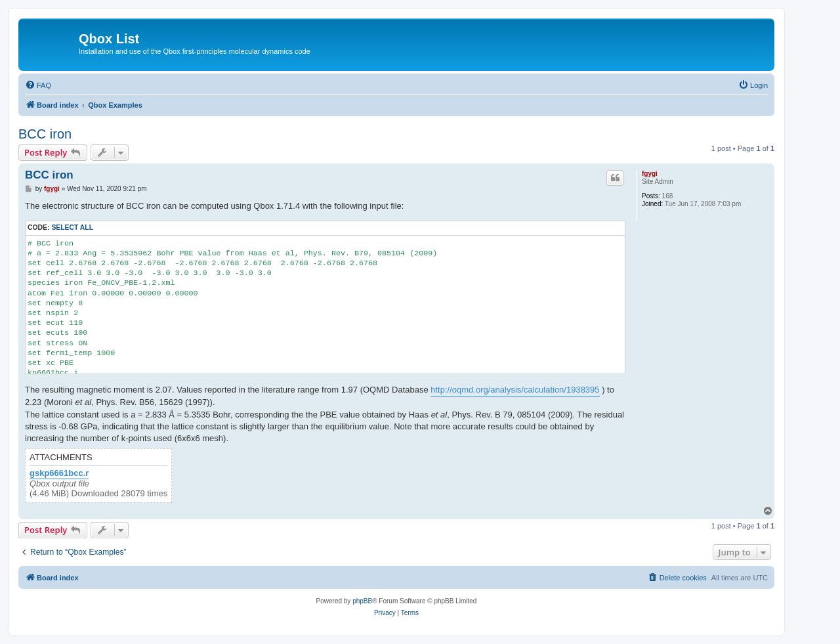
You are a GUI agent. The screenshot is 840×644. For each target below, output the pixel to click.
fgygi (650, 174)
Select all (72, 227)
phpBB (362, 601)
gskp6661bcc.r (59, 473)
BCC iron (45, 134)
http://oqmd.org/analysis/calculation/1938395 (515, 390)
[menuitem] (38, 85)
